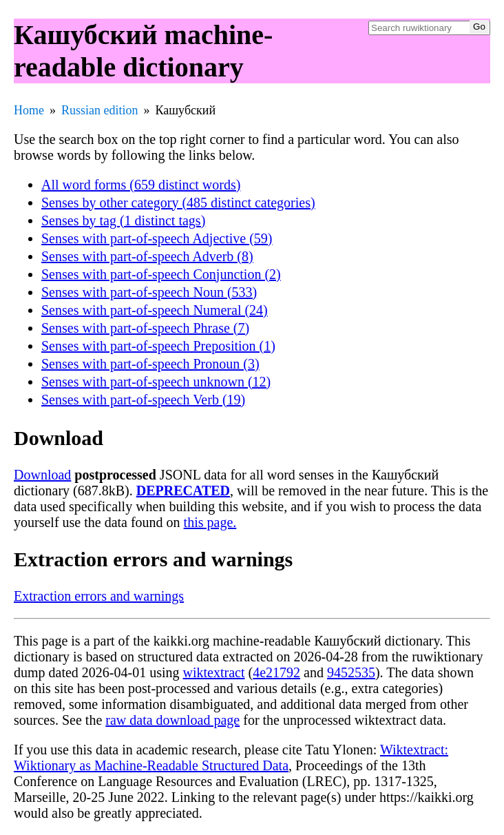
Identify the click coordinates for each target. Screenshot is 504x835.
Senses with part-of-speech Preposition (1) (158, 346)
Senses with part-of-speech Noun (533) (149, 292)
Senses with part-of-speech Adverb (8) (147, 256)
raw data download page (172, 720)
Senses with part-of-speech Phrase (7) (145, 328)
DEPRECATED (183, 491)
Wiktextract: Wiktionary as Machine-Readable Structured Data (231, 757)
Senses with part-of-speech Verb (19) (143, 400)
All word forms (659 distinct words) (141, 185)
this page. (210, 522)
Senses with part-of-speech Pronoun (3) (150, 364)
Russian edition (100, 110)
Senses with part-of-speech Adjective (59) (157, 238)
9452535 (351, 672)
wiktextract (214, 672)
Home (29, 110)
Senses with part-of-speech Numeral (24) (155, 310)
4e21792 (276, 672)
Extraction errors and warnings (99, 596)
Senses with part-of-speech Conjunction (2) (161, 274)
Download (42, 475)
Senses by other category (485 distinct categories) (178, 203)
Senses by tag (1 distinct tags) (123, 220)
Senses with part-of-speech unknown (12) (156, 382)
